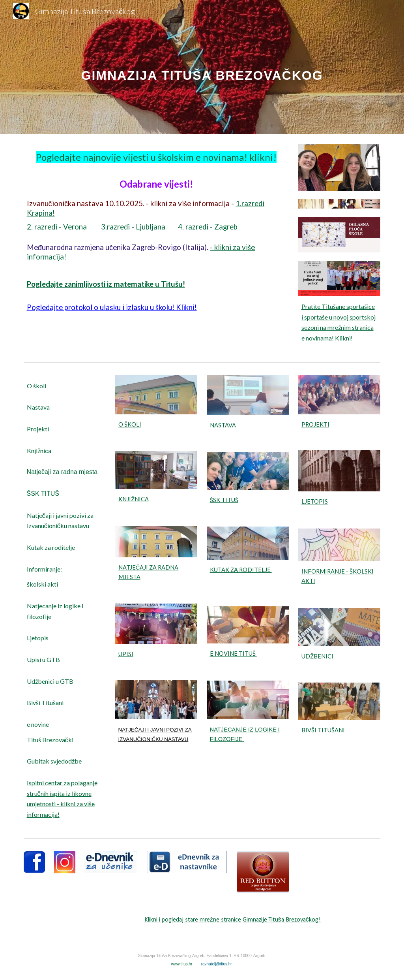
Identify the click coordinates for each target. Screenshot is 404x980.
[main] (202, 67)
